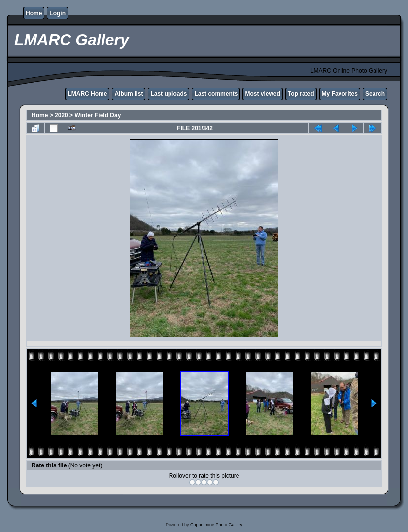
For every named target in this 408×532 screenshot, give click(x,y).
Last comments (216, 94)
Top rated (301, 94)
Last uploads (169, 94)
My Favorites (340, 94)
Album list (129, 94)
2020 (61, 115)
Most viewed (262, 94)
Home (34, 13)
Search (375, 94)
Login (57, 13)
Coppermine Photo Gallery (216, 525)
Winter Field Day (98, 115)
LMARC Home (87, 94)
